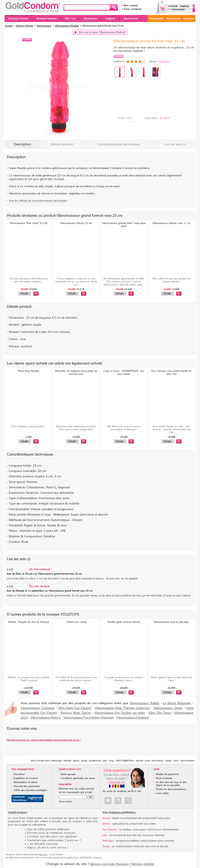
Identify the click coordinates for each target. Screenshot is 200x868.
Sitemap (97, 858)
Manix (106, 824)
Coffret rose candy (76, 622)
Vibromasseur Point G (46, 718)
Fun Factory (110, 830)
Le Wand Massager (177, 703)
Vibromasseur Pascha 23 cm (76, 223)
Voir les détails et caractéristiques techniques (38, 201)
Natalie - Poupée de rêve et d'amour (28, 622)
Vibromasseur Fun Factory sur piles (119, 713)
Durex (106, 818)
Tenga (106, 846)
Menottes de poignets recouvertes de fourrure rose (76, 373)
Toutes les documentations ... (172, 789)
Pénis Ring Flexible (29, 371)
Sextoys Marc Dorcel (76, 713)
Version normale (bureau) (109, 864)
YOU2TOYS (164, 61)
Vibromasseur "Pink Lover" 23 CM (28, 223)
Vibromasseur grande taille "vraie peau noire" (124, 225)
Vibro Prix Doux (159, 713)
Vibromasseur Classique (38, 708)
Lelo (105, 835)
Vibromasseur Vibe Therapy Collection (122, 708)
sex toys (43, 854)
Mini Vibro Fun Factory (75, 708)
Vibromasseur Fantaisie (133, 718)
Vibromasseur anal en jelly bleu (171, 622)
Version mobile (143, 864)
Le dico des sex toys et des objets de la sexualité (171, 784)
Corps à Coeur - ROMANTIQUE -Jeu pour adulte (124, 373)
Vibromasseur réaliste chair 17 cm (171, 223)
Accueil (8, 26)
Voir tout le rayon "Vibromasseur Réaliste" (102, 32)
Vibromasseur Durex (168, 708)
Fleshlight (108, 841)
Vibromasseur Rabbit (144, 703)
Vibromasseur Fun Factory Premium (89, 718)
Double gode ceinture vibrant (124, 622)
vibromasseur (101, 168)
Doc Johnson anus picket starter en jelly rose (171, 373)
